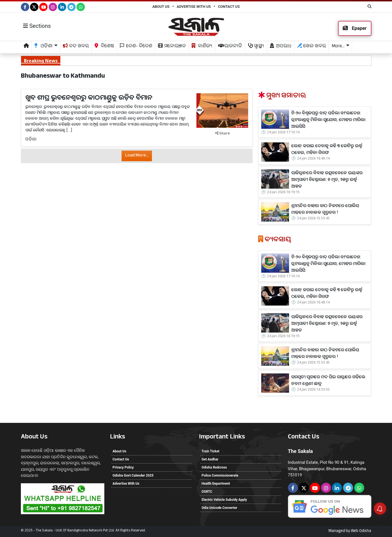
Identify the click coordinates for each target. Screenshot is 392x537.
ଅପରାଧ (281, 47)
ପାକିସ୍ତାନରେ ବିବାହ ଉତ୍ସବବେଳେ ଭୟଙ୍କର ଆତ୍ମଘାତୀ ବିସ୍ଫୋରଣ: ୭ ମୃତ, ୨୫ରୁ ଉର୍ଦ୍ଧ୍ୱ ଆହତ (212, 60)
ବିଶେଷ (104, 47)
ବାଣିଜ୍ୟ (202, 47)
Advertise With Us (194, 7)
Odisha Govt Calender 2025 (133, 475)
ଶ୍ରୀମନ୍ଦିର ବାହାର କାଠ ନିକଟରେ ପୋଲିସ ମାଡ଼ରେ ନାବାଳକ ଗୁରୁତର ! (325, 209)
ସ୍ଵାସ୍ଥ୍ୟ (256, 47)
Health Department (216, 484)
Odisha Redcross (214, 467)
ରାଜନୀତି (230, 47)
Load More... (137, 156)
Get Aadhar (210, 459)
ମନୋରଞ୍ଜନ (172, 47)
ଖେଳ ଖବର (311, 47)
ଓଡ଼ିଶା (31, 139)
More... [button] (338, 47)
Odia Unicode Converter (220, 508)
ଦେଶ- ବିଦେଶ (136, 47)
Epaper (355, 28)
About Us (161, 7)
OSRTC (207, 492)
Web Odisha (361, 531)
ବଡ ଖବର (76, 47)
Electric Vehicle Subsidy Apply (224, 500)
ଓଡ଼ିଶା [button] (44, 47)
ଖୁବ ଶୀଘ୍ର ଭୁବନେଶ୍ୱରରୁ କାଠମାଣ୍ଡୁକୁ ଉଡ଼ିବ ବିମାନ (89, 97)
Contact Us (229, 7)
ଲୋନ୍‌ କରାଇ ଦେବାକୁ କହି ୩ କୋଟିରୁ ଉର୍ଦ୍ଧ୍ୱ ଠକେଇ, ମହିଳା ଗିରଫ (84, 60)
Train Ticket (211, 451)
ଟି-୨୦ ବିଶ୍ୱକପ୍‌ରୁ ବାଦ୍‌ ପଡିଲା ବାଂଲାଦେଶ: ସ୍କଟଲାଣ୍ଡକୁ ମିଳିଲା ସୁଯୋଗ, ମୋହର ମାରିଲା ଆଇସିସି (328, 119)
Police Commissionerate (220, 475)
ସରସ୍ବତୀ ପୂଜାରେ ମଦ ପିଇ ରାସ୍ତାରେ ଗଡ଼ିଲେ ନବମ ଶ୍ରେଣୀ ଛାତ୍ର (328, 380)
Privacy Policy (123, 467)
